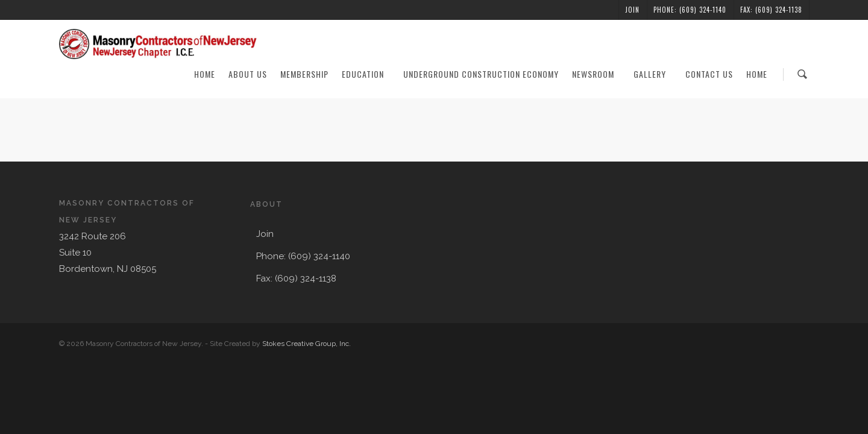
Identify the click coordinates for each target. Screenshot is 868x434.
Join (632, 10)
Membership (304, 74)
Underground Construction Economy (481, 74)
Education (368, 74)
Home (205, 74)
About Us (248, 74)
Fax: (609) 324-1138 (771, 10)
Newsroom (599, 74)
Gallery (655, 74)
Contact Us (709, 74)
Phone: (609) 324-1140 (690, 10)
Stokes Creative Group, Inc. (307, 344)
